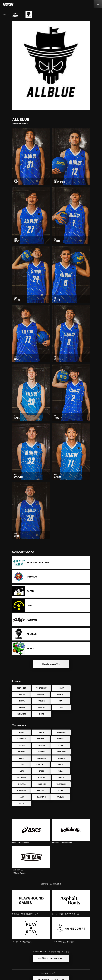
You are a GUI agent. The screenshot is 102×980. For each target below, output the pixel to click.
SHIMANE (80, 758)
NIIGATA (61, 694)
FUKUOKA (80, 694)
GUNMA (61, 732)
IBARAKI (22, 732)
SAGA (61, 771)
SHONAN (41, 739)
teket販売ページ (51, 933)
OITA (21, 701)
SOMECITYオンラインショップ (51, 954)
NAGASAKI (80, 771)
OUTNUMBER (55, 858)
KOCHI (41, 771)
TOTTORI (61, 758)
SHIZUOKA (21, 752)
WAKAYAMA (41, 758)
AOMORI (41, 694)
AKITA (41, 726)
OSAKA (61, 688)
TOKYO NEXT (41, 688)
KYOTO (61, 752)
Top (4, 15)
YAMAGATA (61, 726)
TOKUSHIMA (80, 765)
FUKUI (22, 745)
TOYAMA (61, 739)
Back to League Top (51, 664)
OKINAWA (41, 701)
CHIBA (22, 739)
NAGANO (61, 745)
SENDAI (80, 688)
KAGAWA (22, 771)
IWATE (22, 726)
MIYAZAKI (22, 777)
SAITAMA (80, 732)
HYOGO (80, 752)
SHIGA (41, 752)
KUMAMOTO (22, 707)
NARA (22, 758)
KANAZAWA (80, 739)
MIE (80, 701)
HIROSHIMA (41, 765)
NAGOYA (22, 694)
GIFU (80, 745)
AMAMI (41, 777)
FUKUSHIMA (80, 726)
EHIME (41, 707)
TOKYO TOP (22, 688)
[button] (51, 113)
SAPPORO (61, 701)
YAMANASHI (41, 745)
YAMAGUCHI (61, 765)
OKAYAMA (22, 765)
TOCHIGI (41, 732)
